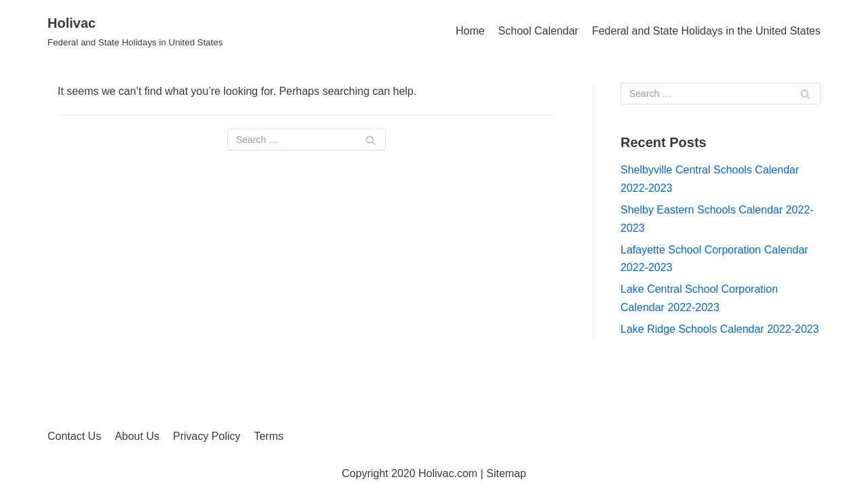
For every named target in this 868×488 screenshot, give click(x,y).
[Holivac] (135, 31)
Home (470, 31)
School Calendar (538, 31)
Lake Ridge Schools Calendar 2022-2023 (720, 329)
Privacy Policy (207, 436)
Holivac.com (448, 473)
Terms (269, 436)
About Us (137, 436)
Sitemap (506, 473)
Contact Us (74, 436)
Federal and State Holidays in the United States (706, 31)
